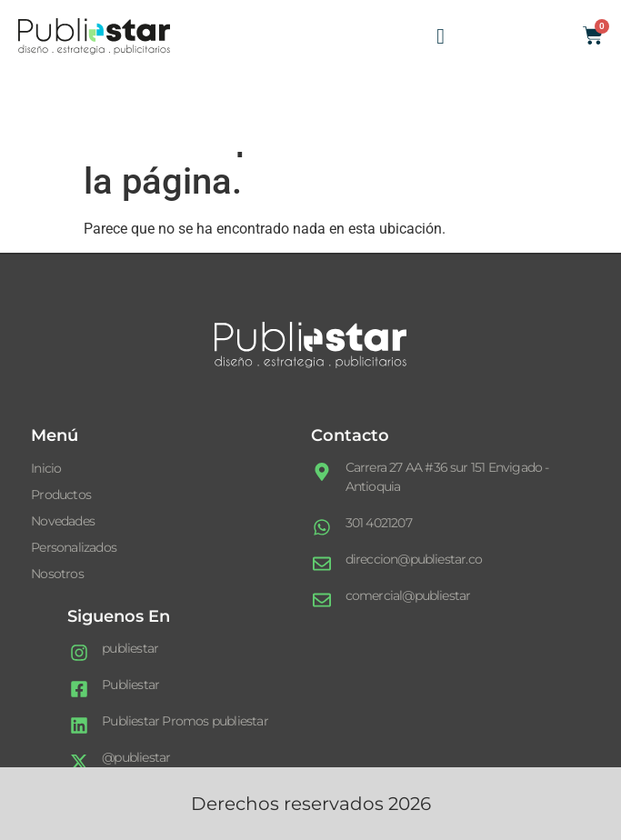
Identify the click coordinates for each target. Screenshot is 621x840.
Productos (61, 495)
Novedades (63, 521)
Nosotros (57, 574)
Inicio (46, 468)
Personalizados (74, 547)
